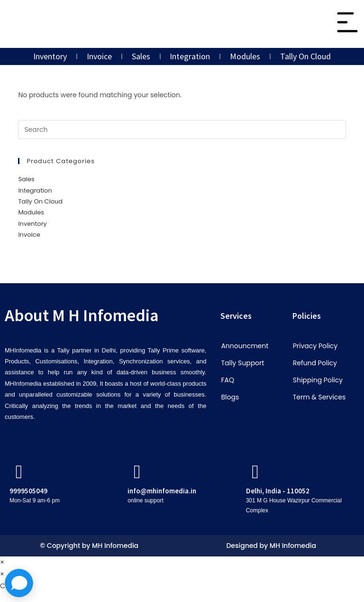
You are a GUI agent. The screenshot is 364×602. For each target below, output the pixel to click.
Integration (190, 56)
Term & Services (319, 397)
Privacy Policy (315, 346)
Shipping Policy (318, 380)
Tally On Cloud (306, 56)
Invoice (99, 56)
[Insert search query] (182, 130)
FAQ (227, 380)
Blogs (230, 397)
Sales (141, 56)
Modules (246, 56)
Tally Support (242, 363)
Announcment (245, 346)
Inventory (50, 56)
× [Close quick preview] (2, 562)
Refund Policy (315, 363)
